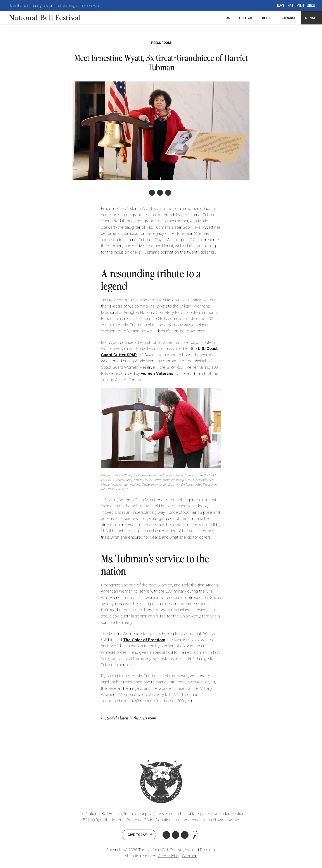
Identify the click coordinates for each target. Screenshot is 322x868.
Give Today (137, 835)
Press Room (161, 43)
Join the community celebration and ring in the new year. (55, 6)
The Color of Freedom (144, 640)
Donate (311, 18)
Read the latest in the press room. (131, 718)
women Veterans (157, 373)
